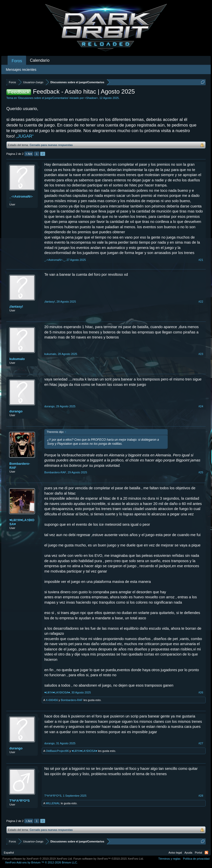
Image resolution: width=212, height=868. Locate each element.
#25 (201, 472)
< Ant (29, 154)
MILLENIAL (53, 803)
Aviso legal (175, 853)
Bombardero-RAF (20, 466)
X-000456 (52, 700)
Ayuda (188, 853)
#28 (201, 796)
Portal (198, 853)
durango (16, 411)
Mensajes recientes (21, 70)
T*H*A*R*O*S (20, 801)
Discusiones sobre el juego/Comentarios (43, 98)
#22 (201, 302)
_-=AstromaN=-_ (21, 198)
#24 (201, 406)
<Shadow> (91, 98)
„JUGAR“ (25, 136)
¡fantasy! (16, 306)
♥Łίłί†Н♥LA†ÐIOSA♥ (22, 522)
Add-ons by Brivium (41, 862)
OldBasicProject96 (57, 751)
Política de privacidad (196, 859)
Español (9, 853)
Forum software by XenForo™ (109, 859)
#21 (201, 260)
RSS (206, 853)
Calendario (40, 60)
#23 (201, 354)
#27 (201, 743)
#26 (201, 692)
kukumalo (17, 359)
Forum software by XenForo (38, 859)
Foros (17, 61)
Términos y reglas (169, 859)
